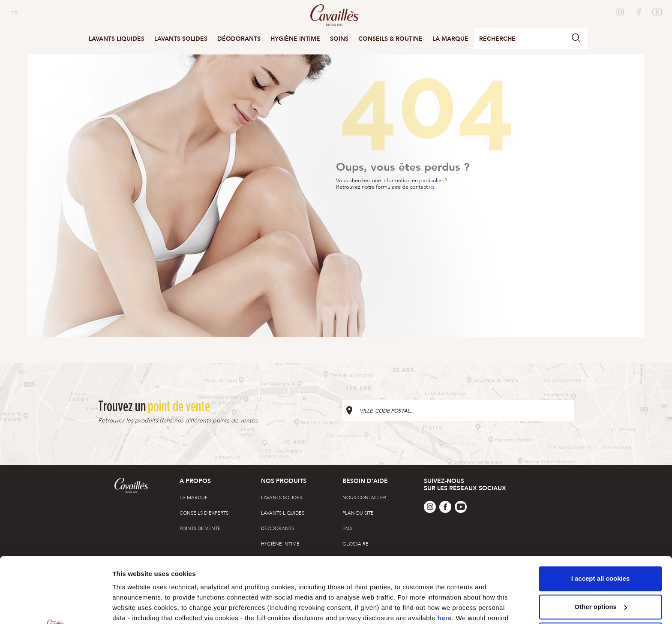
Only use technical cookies (601, 569)
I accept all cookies (601, 513)
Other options (134, 607)
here (445, 553)
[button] (576, 39)
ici (432, 187)
